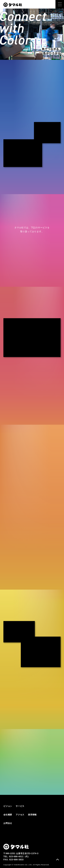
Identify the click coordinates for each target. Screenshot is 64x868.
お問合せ (8, 823)
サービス (20, 806)
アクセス (20, 815)
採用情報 (32, 815)
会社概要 (8, 815)
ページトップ (58, 860)
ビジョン (8, 806)
